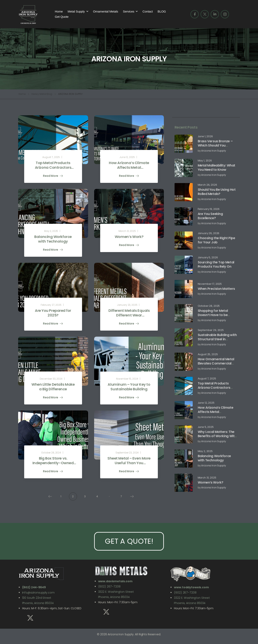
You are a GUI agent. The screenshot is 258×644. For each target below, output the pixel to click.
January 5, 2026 (208, 258)
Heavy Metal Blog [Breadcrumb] (42, 94)
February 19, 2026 (209, 209)
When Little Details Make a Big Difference (53, 387)
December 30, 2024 (51, 379)
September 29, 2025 (211, 330)
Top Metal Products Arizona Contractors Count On (214, 388)
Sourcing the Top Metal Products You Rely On (216, 264)
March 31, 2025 (207, 478)
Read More (51, 176)
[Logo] (28, 14)
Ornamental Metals (105, 11)
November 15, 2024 (127, 379)
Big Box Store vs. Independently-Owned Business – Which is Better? (53, 465)
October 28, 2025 (209, 306)
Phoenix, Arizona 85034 (114, 597)
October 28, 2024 (51, 453)
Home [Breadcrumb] (22, 94)
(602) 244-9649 (34, 587)
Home (59, 11)
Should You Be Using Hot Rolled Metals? (217, 192)
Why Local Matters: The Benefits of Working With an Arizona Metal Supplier (217, 438)
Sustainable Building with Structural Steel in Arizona (217, 339)
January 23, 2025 (127, 305)
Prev (49, 496)
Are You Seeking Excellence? (210, 216)
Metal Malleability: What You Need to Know (216, 168)
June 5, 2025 (206, 427)
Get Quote (62, 17)
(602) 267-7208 (109, 586)
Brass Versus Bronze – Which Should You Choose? (215, 145)
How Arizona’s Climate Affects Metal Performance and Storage (216, 414)
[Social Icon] (195, 14)
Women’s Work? (211, 482)
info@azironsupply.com (38, 593)
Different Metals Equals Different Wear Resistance (129, 315)
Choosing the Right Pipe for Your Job (216, 240)
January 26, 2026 (209, 233)
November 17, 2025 (210, 284)
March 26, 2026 (207, 185)
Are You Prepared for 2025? (53, 313)
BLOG (162, 11)
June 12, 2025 (206, 403)
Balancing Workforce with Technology (214, 458)
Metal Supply (76, 11)
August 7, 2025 (207, 379)
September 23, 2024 (127, 453)
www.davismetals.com (115, 581)
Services (129, 11)
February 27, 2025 (51, 305)
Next (131, 496)
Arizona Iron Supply (213, 151)
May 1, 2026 (205, 161)
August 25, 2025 (208, 354)
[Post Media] (184, 144)
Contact (148, 11)
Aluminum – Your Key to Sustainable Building (129, 387)
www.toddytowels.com (191, 587)
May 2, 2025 (205, 451)
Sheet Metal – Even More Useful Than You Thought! (129, 463)
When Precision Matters (216, 289)
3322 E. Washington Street (116, 592)
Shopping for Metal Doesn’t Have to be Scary (213, 315)
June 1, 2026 (205, 137)
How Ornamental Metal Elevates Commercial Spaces (216, 363)
